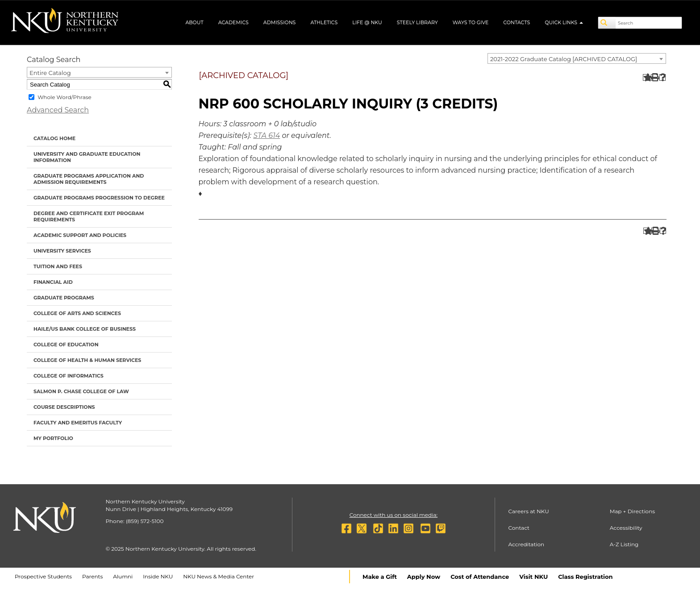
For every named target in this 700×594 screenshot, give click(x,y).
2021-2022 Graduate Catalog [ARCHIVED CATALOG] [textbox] (564, 59)
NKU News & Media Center (219, 576)
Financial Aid (53, 282)
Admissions (280, 22)
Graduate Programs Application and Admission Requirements (89, 179)
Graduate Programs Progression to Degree (99, 198)
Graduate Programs (64, 298)
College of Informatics (69, 376)
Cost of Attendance (480, 577)
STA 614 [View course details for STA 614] (267, 135)
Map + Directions (632, 511)
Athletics (324, 22)
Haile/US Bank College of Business (85, 329)
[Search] (607, 23)
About (194, 22)
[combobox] (577, 58)
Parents (92, 576)
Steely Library (417, 22)
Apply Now (424, 577)
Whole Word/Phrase (65, 97)
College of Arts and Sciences (77, 313)
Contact (519, 528)
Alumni (123, 576)
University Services (62, 251)
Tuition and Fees (58, 266)
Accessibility (626, 528)
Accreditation (527, 544)
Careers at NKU (529, 511)
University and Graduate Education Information (87, 157)
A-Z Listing (624, 544)
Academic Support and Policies (80, 235)
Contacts (517, 22)
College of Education (66, 345)
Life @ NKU (367, 22)
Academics (233, 22)
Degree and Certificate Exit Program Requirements (89, 216)
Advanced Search (58, 110)
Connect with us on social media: (394, 515)
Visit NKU (533, 577)
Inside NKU (158, 576)
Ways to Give (471, 22)
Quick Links (564, 22)
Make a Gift (380, 577)
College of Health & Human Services (87, 360)
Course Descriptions (64, 407)
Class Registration (585, 577)
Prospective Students (43, 576)
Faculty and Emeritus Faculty (78, 423)
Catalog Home (54, 138)
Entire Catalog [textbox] (50, 73)
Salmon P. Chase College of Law (81, 391)
